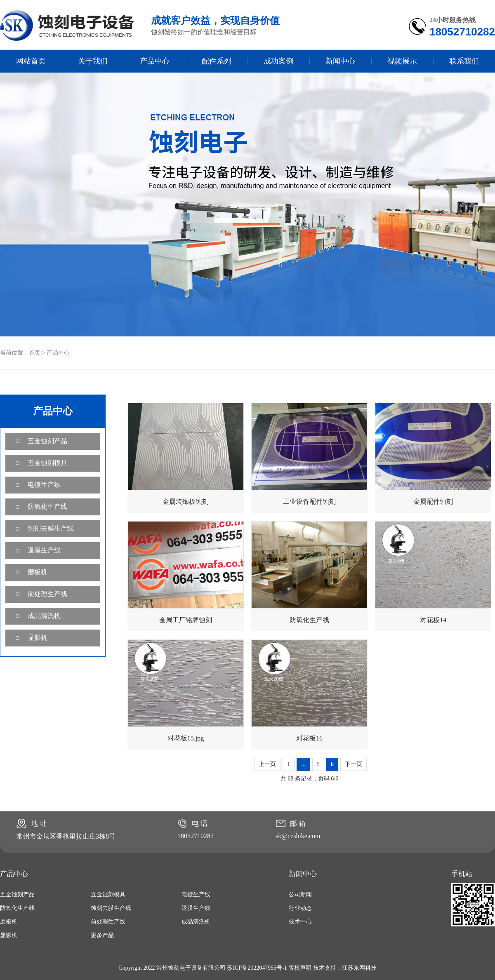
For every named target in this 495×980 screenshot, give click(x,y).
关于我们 (93, 61)
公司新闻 (300, 894)
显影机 (38, 638)
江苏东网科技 (359, 968)
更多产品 (102, 935)
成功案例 (278, 61)
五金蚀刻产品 (47, 441)
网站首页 (31, 61)
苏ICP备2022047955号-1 (257, 968)
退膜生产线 (44, 550)
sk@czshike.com (298, 836)
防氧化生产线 (47, 506)
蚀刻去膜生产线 (51, 528)
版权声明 (300, 968)
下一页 (354, 764)
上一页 (267, 764)
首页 (35, 353)
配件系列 (217, 61)
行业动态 (300, 908)
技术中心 (300, 922)
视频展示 (402, 61)
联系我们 (464, 61)
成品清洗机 (44, 616)
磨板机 (38, 572)
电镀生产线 (44, 485)
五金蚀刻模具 (47, 463)
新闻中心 (340, 61)
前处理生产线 (47, 594)
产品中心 (155, 61)
